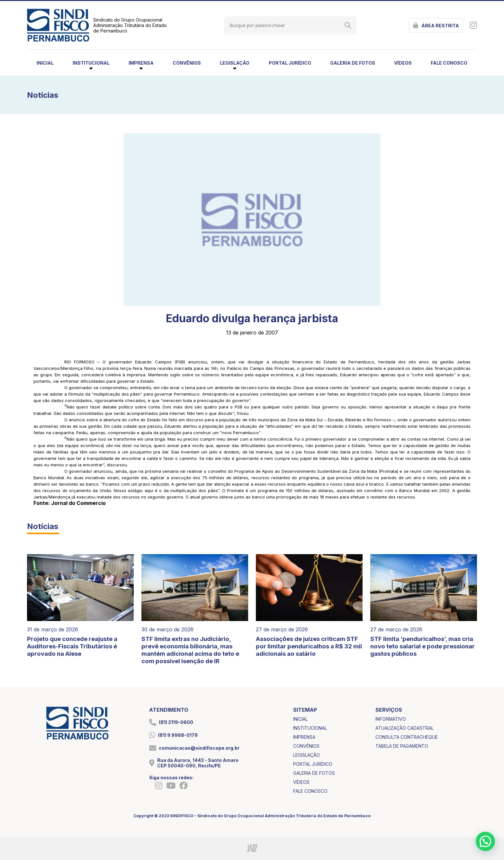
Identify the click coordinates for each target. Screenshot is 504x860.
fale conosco (449, 63)
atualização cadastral (405, 728)
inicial (45, 63)
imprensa (304, 737)
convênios (187, 63)
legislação (306, 755)
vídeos (403, 63)
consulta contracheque (407, 737)
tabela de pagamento (402, 746)
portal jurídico (290, 63)
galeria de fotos (353, 63)
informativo (391, 719)
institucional (310, 728)
